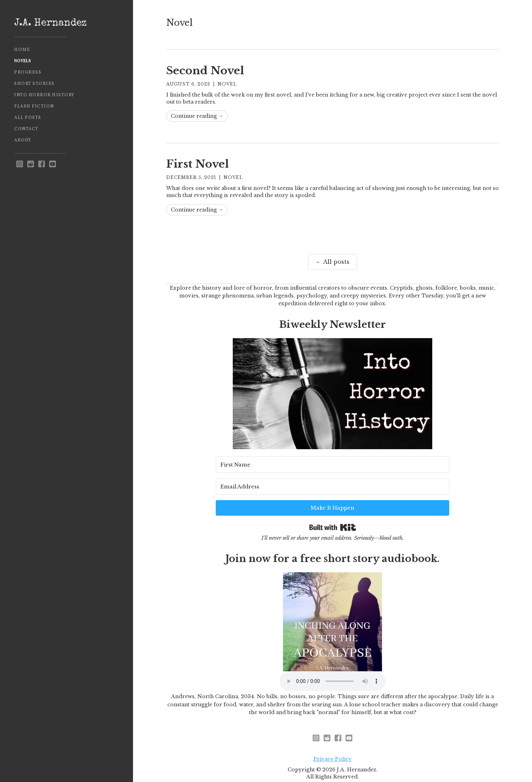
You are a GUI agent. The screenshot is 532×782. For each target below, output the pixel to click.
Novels (22, 61)
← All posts (332, 262)
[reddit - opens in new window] (31, 164)
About (23, 140)
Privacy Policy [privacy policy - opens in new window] (332, 740)
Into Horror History (44, 95)
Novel (227, 84)
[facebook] (42, 164)
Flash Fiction (34, 106)
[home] (66, 24)
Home (22, 50)
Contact (26, 129)
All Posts (28, 118)
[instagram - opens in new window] (20, 164)
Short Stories (34, 84)
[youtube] (53, 164)
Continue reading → (197, 116)
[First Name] (255, 484)
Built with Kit (333, 504)
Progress (28, 73)
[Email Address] (345, 484)
